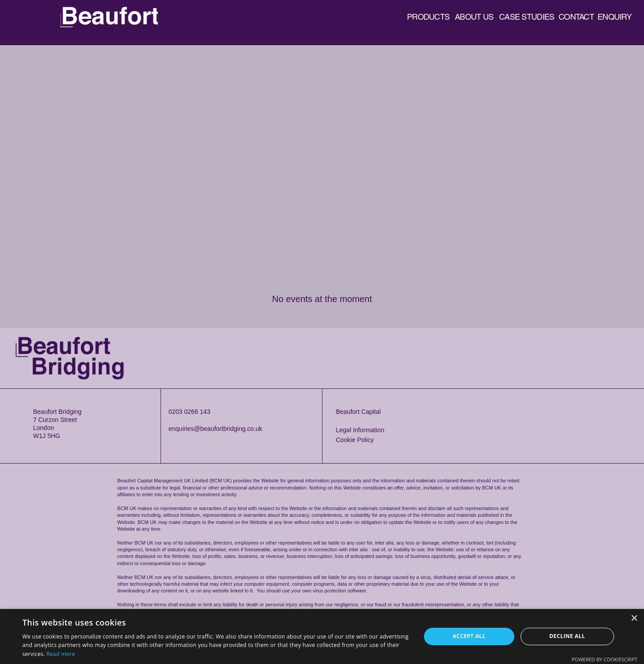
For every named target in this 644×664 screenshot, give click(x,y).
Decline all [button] (567, 636)
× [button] (634, 619)
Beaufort (116, 10)
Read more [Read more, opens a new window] (61, 654)
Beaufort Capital (358, 412)
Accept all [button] (469, 636)
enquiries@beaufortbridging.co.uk (216, 429)
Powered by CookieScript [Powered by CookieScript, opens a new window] (604, 659)
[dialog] (322, 636)
